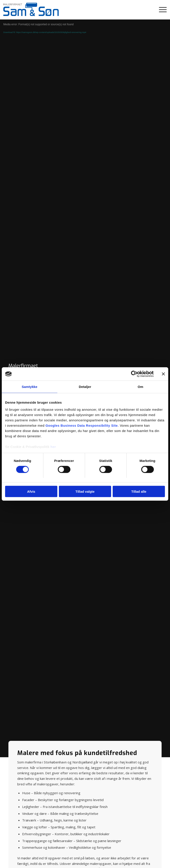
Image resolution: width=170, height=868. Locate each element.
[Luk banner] (163, 374)
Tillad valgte (85, 491)
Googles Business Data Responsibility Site (81, 425)
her (53, 447)
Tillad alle (139, 491)
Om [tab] (140, 387)
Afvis (31, 491)
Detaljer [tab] (85, 387)
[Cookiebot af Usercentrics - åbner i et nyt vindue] (134, 374)
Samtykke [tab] (30, 387)
